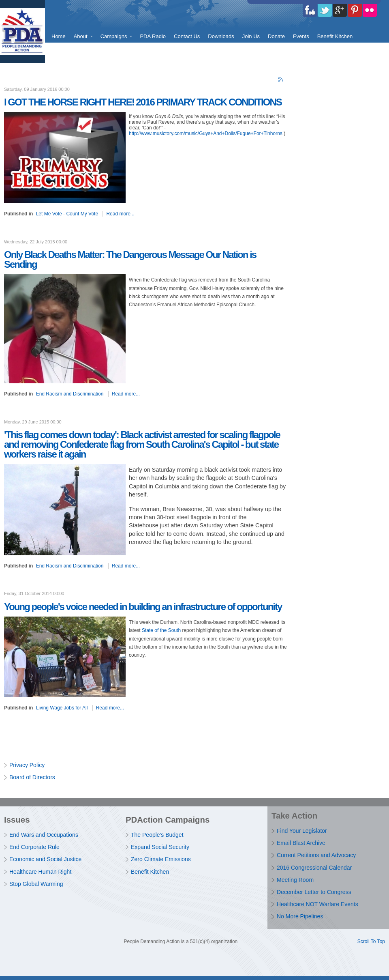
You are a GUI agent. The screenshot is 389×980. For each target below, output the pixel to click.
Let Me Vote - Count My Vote (67, 214)
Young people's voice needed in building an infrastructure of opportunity (143, 607)
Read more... (120, 214)
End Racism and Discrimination (70, 394)
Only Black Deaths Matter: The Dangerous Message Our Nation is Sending (130, 259)
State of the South (162, 630)
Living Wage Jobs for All (62, 708)
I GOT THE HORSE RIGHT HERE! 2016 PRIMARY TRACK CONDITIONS (143, 102)
